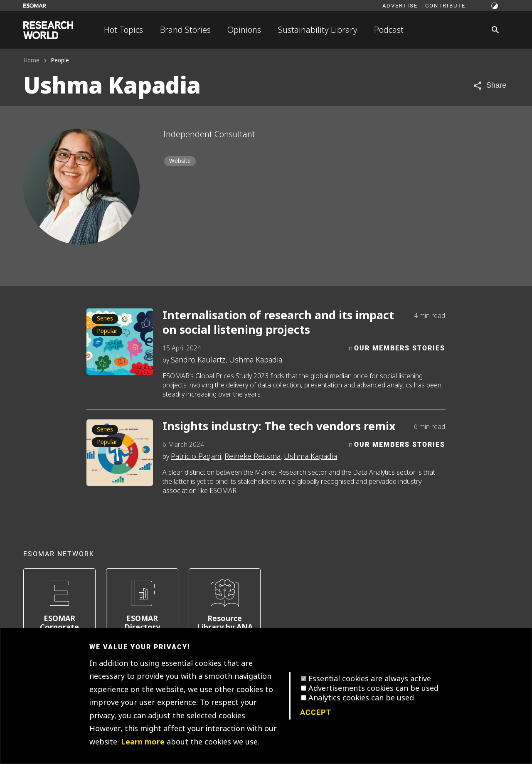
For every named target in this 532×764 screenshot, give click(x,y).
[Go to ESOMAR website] (35, 6)
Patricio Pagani (196, 456)
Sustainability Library (318, 30)
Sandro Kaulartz (198, 360)
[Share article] (489, 85)
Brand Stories (185, 30)
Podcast (389, 30)
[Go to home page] (48, 30)
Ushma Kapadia (256, 360)
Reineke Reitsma (252, 456)
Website (180, 161)
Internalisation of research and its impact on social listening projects (278, 323)
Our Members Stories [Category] (400, 348)
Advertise (400, 5)
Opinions (244, 30)
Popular (107, 331)
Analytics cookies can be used (361, 698)
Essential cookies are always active (370, 679)
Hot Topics (123, 30)
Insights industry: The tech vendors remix (279, 427)
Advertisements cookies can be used (373, 688)
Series (105, 319)
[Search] (495, 30)
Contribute (445, 5)
